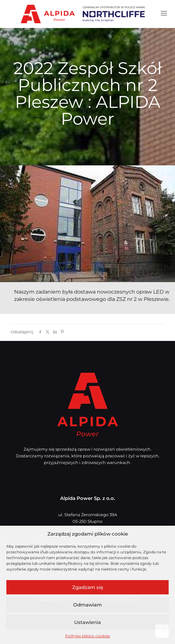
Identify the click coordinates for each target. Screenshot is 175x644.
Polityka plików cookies (88, 636)
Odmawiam (87, 605)
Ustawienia (87, 622)
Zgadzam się (88, 587)
